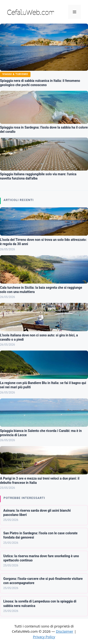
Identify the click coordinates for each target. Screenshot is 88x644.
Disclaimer (65, 631)
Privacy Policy (44, 637)
